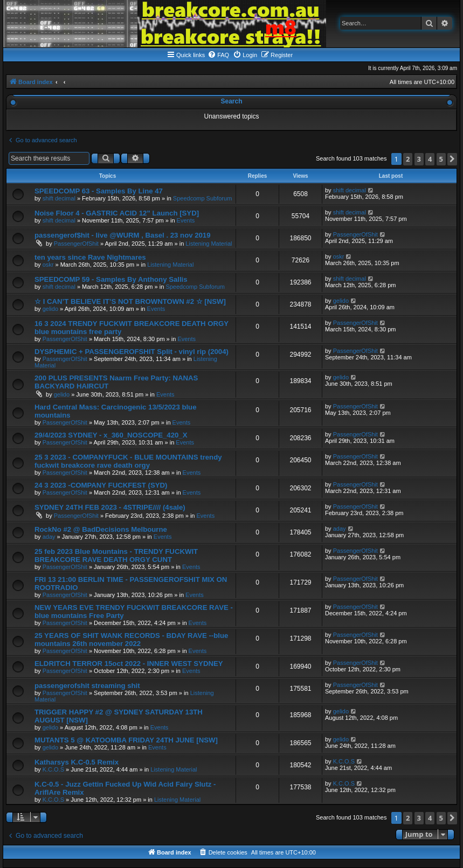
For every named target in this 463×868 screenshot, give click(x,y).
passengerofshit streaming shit (87, 686)
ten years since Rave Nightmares (90, 257)
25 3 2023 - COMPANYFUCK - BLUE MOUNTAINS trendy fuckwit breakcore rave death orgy (128, 461)
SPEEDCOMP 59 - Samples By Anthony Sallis (111, 279)
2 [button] (408, 159)
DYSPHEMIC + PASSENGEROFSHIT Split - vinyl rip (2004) (132, 352)
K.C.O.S (53, 769)
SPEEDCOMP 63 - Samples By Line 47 (99, 191)
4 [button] (430, 159)
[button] (452, 159)
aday (49, 537)
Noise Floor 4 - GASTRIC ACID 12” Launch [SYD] (117, 213)
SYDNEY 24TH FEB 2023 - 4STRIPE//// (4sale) (110, 507)
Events (186, 220)
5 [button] (441, 159)
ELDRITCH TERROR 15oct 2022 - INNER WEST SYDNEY (129, 664)
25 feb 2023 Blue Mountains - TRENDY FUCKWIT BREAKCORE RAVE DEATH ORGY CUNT (116, 555)
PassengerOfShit (76, 244)
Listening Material (209, 244)
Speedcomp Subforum (202, 198)
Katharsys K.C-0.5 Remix (77, 762)
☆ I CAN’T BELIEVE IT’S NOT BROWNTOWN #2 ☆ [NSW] (130, 301)
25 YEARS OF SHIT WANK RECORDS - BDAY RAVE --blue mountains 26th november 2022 (131, 640)
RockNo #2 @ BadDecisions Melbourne (101, 529)
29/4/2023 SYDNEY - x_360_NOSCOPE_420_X (111, 435)
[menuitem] (218, 55)
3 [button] (419, 159)
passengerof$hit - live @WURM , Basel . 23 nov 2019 (123, 235)
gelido (50, 309)
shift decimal (59, 198)
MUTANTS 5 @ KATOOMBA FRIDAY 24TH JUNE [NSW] (126, 740)
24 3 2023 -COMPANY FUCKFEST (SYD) (101, 485)
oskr (48, 265)
